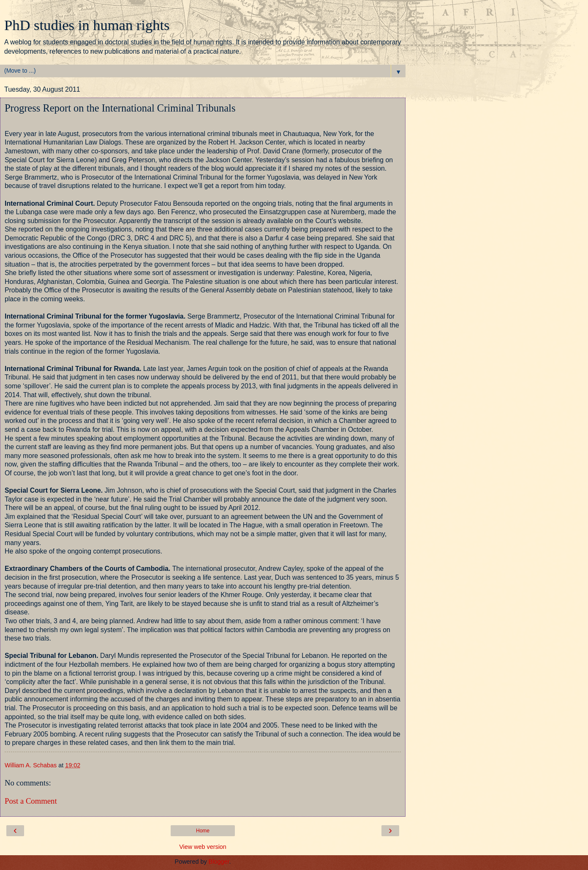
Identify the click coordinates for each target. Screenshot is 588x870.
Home (203, 831)
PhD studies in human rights (87, 25)
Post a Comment (31, 801)
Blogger (219, 862)
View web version (203, 847)
